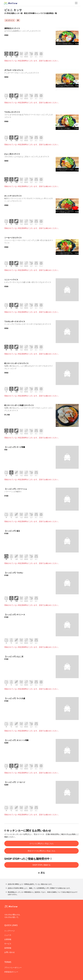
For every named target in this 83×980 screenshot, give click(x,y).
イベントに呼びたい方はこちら (41, 843)
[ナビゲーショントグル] (76, 3)
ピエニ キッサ (13, 10)
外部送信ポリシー (11, 972)
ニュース (8, 935)
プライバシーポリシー (13, 968)
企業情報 (8, 939)
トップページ (10, 931)
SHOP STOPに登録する (42, 865)
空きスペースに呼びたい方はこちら (41, 851)
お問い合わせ (10, 952)
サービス (8, 944)
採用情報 (8, 948)
